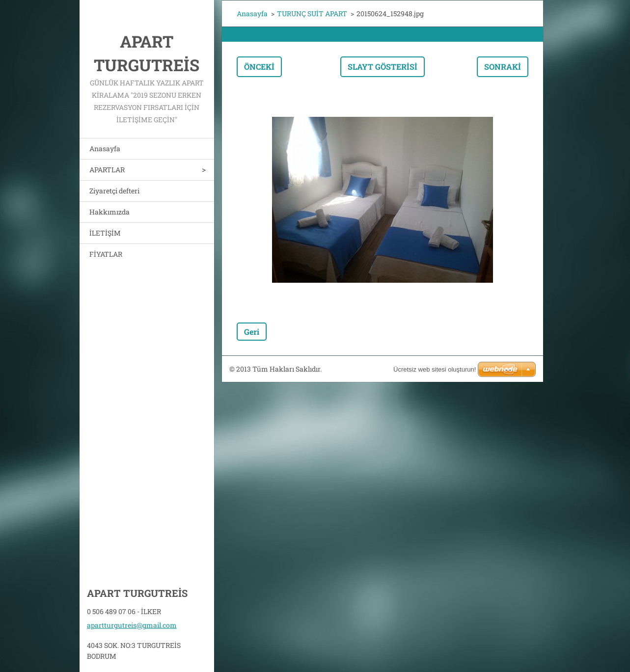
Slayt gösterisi (383, 67)
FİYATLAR (106, 254)
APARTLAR (107, 170)
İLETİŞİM (105, 233)
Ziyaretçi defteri (114, 191)
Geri (252, 332)
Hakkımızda (110, 212)
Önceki (259, 67)
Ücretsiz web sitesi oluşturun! (435, 369)
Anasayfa (105, 148)
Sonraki (503, 67)
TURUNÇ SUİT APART (312, 13)
